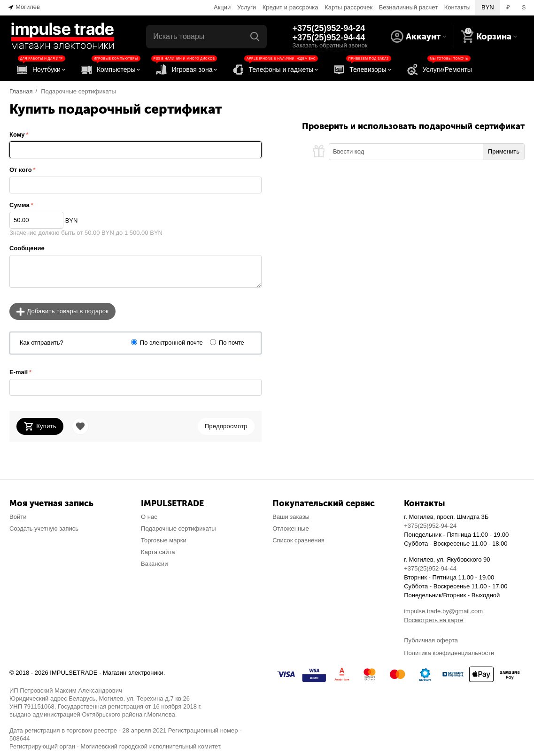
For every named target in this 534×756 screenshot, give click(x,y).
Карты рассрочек (348, 7)
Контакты (457, 7)
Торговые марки (164, 540)
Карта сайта (158, 552)
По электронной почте (171, 343)
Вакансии (154, 564)
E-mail (19, 372)
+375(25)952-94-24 (329, 28)
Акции (222, 7)
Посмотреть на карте (434, 620)
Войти (18, 517)
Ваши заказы (291, 517)
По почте (232, 343)
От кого (21, 170)
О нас (149, 517)
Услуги (247, 7)
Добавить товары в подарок (62, 312)
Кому (17, 135)
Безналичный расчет (408, 7)
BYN (488, 7)
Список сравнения (298, 540)
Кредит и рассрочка (290, 7)
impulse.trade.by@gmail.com (443, 611)
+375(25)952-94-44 (329, 38)
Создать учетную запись (44, 528)
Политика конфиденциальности (449, 653)
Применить (504, 151)
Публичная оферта (431, 640)
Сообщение (27, 248)
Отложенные (291, 528)
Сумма (19, 205)
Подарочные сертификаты (178, 528)
